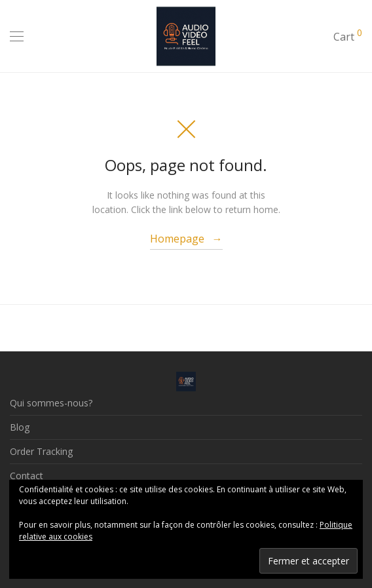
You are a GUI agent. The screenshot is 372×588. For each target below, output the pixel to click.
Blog (20, 427)
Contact (27, 476)
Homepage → (186, 239)
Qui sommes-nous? (51, 403)
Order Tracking (41, 451)
